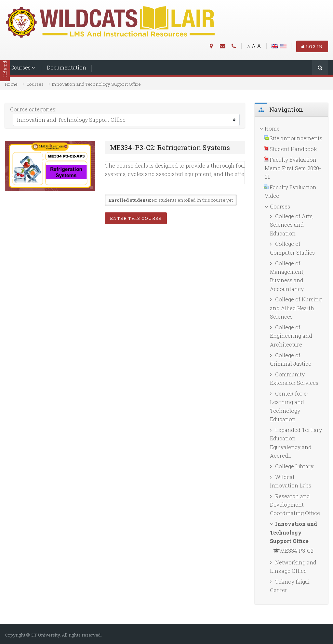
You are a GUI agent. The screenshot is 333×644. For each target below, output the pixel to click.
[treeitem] (291, 129)
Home (11, 84)
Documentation (67, 67)
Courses (20, 67)
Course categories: (33, 109)
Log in (312, 46)
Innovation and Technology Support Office (96, 84)
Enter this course (136, 218)
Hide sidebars (5, 63)
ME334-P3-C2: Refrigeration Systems (170, 147)
